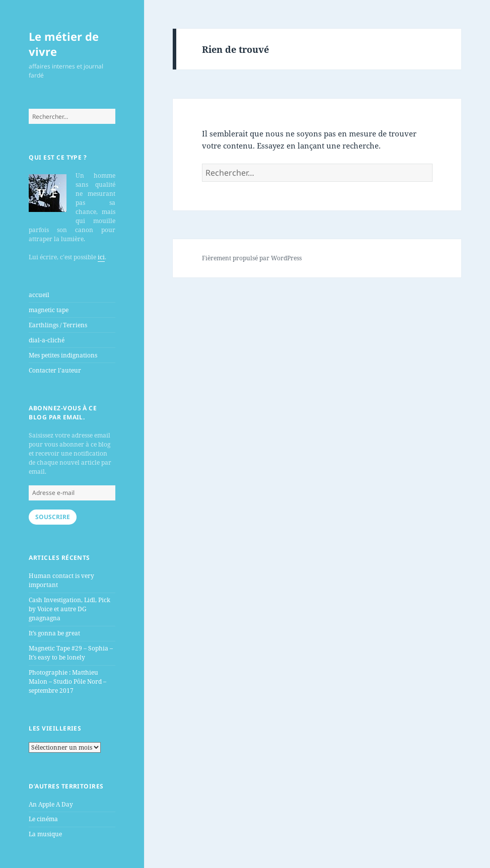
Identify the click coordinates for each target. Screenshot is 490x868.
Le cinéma (43, 819)
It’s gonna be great (54, 633)
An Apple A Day (51, 804)
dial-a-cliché (47, 340)
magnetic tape (49, 310)
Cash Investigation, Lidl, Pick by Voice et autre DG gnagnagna (69, 609)
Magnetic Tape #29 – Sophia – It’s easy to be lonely (71, 653)
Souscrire (53, 517)
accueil (39, 295)
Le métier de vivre (64, 44)
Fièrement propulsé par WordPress (252, 258)
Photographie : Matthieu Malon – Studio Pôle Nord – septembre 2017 (67, 681)
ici (101, 257)
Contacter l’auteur (55, 370)
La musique (45, 834)
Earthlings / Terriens (58, 325)
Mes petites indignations (63, 355)
